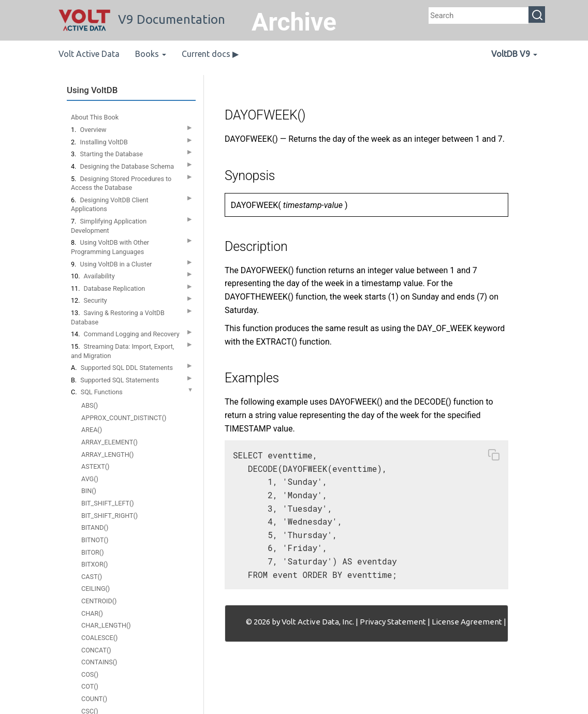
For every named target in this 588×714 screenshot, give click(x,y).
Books (151, 54)
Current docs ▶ (210, 54)
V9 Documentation (142, 19)
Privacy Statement (393, 622)
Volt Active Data (89, 54)
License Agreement (467, 622)
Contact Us (527, 622)
